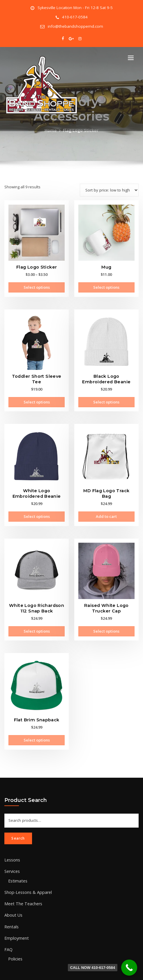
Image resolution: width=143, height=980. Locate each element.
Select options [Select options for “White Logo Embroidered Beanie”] (37, 509)
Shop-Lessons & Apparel (26, 875)
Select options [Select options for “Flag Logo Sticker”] (37, 284)
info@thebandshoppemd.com (75, 25)
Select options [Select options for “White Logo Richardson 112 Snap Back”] (37, 622)
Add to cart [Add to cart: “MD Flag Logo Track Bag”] (106, 503)
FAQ (8, 929)
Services (12, 856)
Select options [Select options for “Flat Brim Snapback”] (37, 728)
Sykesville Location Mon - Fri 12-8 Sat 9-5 (75, 7)
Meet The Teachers (21, 886)
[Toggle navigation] (131, 55)
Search (18, 824)
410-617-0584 (75, 16)
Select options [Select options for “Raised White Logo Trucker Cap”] (106, 622)
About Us (12, 897)
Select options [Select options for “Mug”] (106, 284)
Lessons (12, 845)
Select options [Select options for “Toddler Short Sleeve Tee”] (37, 396)
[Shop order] (110, 187)
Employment (15, 918)
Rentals (11, 908)
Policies (15, 938)
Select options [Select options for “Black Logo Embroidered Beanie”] (106, 396)
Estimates (17, 865)
